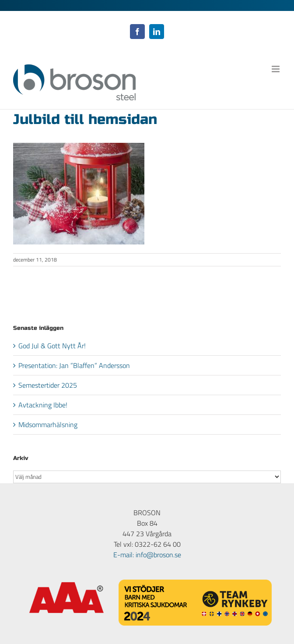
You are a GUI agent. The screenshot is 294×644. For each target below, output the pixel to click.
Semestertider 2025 (48, 385)
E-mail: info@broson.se (147, 555)
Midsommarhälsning (48, 425)
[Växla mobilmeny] (276, 69)
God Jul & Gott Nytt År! (52, 346)
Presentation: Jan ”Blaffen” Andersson (74, 365)
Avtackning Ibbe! (43, 405)
